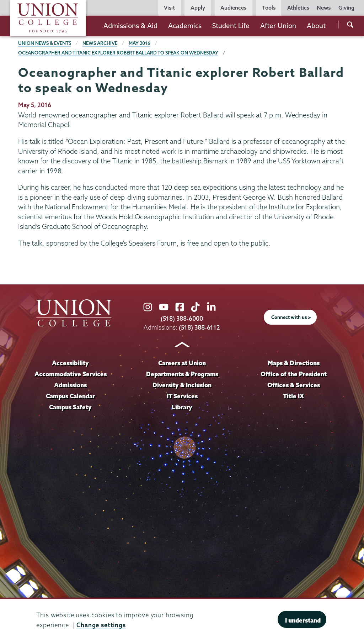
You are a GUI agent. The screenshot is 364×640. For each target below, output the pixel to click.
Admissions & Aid (130, 26)
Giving (346, 8)
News (324, 8)
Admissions (71, 385)
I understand (303, 620)
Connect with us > (291, 317)
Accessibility (70, 363)
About (316, 26)
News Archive (100, 43)
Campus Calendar (71, 396)
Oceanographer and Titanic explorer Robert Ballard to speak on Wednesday (118, 53)
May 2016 (140, 43)
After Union (278, 26)
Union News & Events (45, 43)
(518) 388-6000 (182, 318)
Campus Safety (71, 407)
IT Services (182, 396)
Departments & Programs (182, 374)
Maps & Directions (294, 363)
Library (182, 407)
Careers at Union (182, 363)
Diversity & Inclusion (182, 385)
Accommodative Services (71, 374)
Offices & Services (294, 385)
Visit (169, 8)
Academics (185, 26)
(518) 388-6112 (200, 327)
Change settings (101, 625)
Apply (198, 8)
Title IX (293, 396)
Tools (269, 8)
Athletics (298, 8)
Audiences (233, 8)
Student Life (231, 26)
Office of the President (294, 374)
